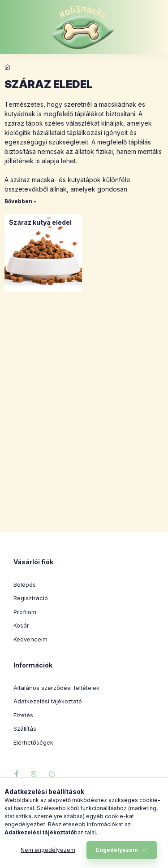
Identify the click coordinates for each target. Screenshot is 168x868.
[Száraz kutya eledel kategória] (40, 222)
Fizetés (23, 715)
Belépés (25, 584)
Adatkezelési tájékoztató (48, 701)
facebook (16, 774)
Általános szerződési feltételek (56, 688)
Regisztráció (31, 598)
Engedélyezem (117, 850)
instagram (34, 774)
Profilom (25, 612)
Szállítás (25, 728)
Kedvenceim (30, 639)
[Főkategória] (8, 67)
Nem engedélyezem (48, 850)
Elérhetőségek (33, 742)
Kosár (21, 625)
